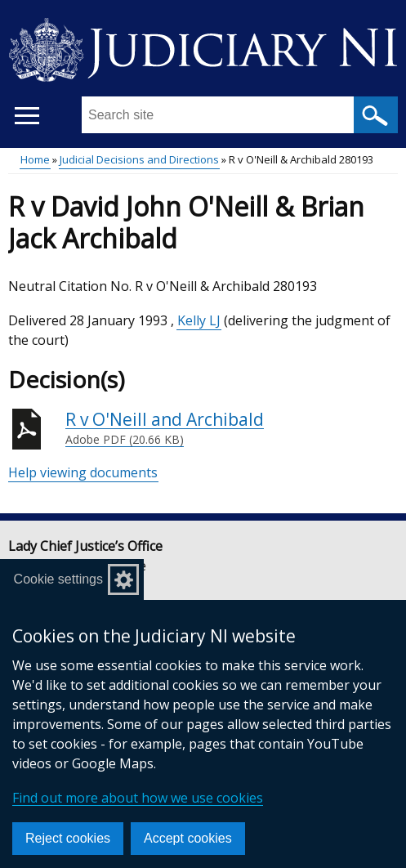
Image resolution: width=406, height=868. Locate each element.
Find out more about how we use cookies (138, 798)
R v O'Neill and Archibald (165, 428)
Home (35, 159)
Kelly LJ (199, 320)
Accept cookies (188, 838)
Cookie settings (58, 579)
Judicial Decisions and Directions (139, 159)
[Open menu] (27, 116)
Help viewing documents (83, 472)
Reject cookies (68, 838)
